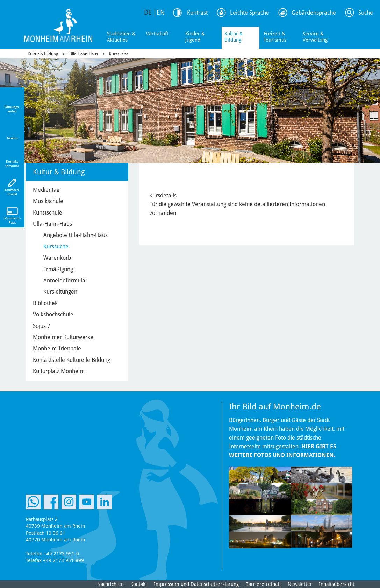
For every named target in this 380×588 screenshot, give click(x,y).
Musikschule (48, 201)
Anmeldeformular (65, 281)
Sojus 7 (42, 326)
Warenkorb (57, 258)
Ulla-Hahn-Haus (84, 54)
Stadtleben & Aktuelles (121, 37)
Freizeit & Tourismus (275, 37)
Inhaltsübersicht (337, 584)
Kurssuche (119, 54)
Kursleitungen (60, 292)
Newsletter (300, 584)
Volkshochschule (53, 314)
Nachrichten (110, 584)
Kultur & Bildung (234, 37)
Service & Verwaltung (315, 37)
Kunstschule (48, 213)
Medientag (46, 190)
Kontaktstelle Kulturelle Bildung (71, 360)
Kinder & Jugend (195, 37)
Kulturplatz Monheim (59, 371)
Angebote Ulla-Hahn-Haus (76, 235)
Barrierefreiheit (263, 584)
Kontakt (139, 584)
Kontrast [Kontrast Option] (197, 13)
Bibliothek (45, 303)
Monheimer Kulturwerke (63, 337)
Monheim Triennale (57, 348)
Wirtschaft (157, 34)
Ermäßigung (58, 269)
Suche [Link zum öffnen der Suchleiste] (366, 13)
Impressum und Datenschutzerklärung (196, 584)
